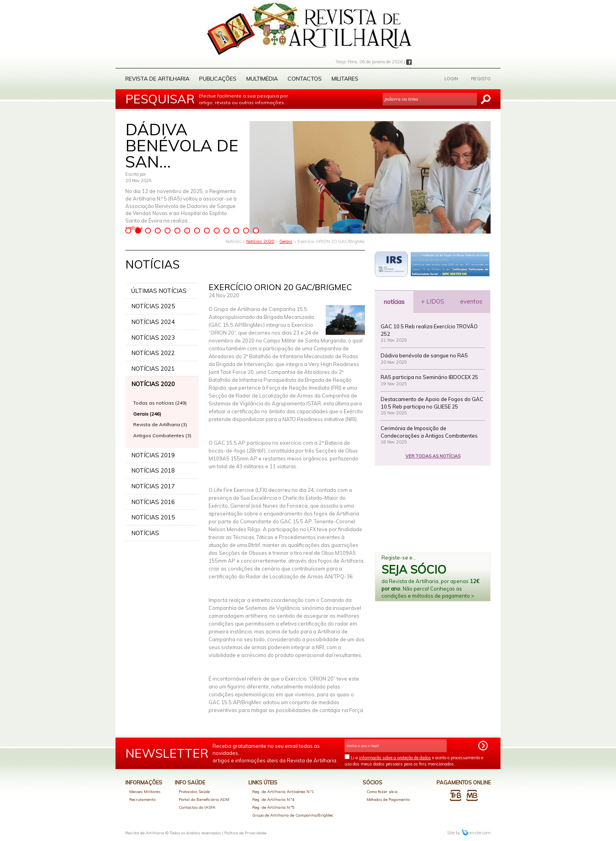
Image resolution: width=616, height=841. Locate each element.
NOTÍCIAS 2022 (153, 353)
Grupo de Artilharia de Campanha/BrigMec (293, 815)
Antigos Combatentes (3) (162, 435)
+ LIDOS (433, 301)
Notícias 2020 (260, 241)
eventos (471, 301)
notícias (394, 302)
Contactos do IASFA (197, 807)
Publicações (218, 79)
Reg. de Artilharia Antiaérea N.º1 (283, 792)
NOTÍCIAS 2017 (153, 486)
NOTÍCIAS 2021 (153, 369)
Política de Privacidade (245, 833)
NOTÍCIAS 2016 (153, 502)
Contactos (305, 79)
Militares (345, 79)
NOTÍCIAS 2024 (153, 322)
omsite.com (476, 833)
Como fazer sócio (382, 792)
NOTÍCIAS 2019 (153, 455)
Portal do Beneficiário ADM (204, 800)
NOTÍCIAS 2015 (153, 517)
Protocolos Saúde (194, 792)
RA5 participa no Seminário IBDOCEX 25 (429, 377)
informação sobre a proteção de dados (395, 758)
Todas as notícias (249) (160, 403)
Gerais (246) (147, 414)
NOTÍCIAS (145, 533)
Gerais (286, 241)
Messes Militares (145, 792)
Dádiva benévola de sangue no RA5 (424, 355)
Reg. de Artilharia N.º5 (273, 807)
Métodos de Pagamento (388, 800)
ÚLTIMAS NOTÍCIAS (159, 291)
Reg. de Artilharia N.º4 (273, 800)
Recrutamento (142, 800)
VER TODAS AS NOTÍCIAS (433, 456)
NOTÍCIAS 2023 (153, 338)
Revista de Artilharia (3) (160, 424)
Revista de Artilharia (157, 79)
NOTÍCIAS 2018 (153, 470)
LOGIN (451, 79)
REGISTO (481, 79)
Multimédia (262, 79)
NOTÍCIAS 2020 (153, 384)
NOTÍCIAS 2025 (153, 306)
